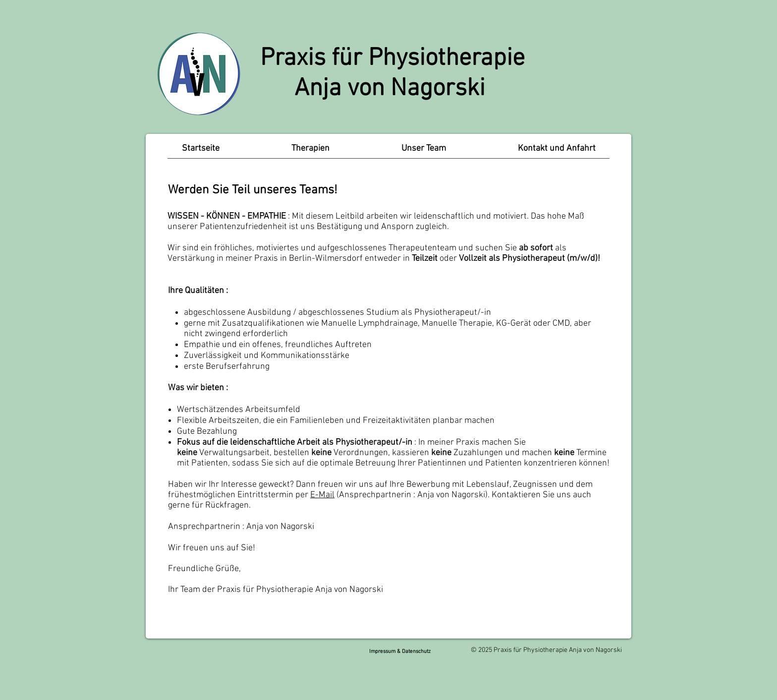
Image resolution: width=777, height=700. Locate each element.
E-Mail (322, 495)
